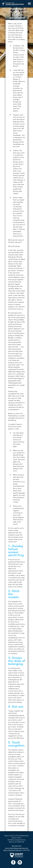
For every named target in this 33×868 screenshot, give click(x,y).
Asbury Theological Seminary (12, 850)
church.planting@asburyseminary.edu (17, 848)
